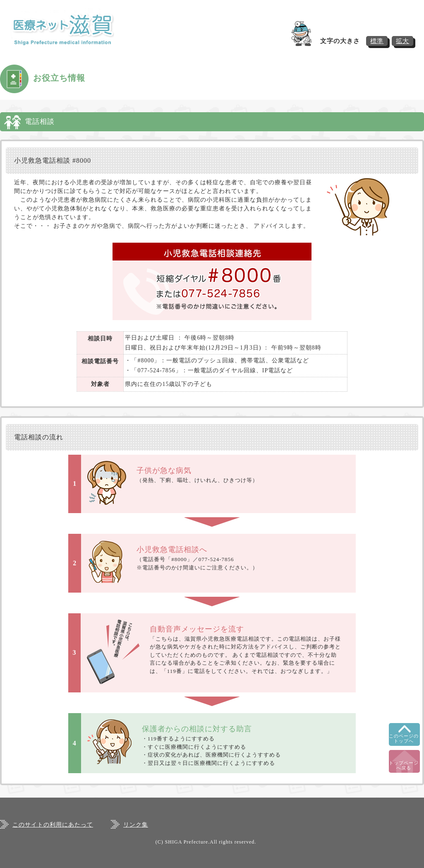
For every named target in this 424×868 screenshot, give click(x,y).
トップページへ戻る (404, 765)
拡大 (402, 41)
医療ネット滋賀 (71, 29)
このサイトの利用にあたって (53, 825)
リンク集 (136, 825)
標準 (377, 41)
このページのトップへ (404, 738)
